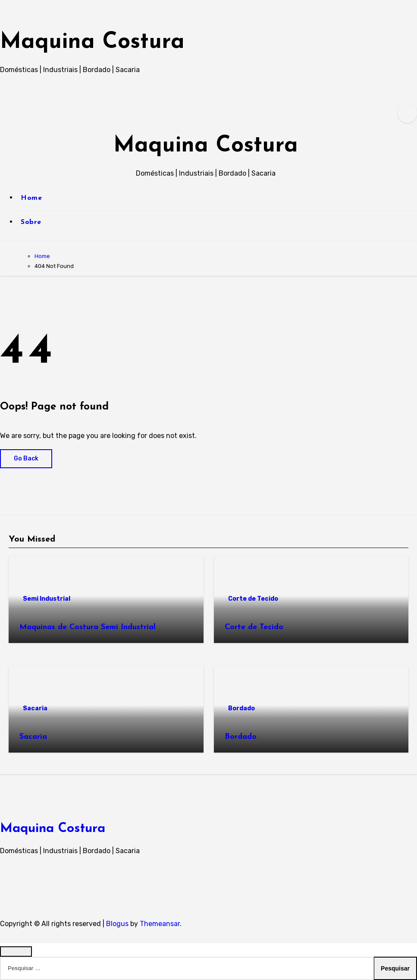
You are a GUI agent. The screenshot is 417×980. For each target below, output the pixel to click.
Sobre (31, 222)
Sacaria (35, 708)
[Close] (16, 952)
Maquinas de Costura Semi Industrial (88, 627)
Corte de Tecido (253, 599)
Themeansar (160, 924)
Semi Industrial (47, 599)
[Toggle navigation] (7, 142)
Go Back (26, 458)
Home (31, 198)
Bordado (241, 708)
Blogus (117, 924)
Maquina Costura (107, 41)
